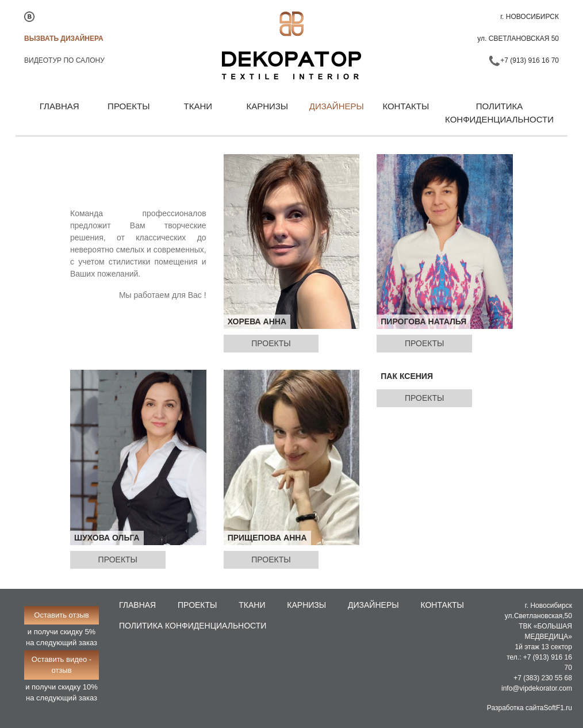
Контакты (406, 106)
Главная (60, 106)
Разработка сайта (515, 708)
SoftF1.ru (558, 708)
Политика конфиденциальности (499, 113)
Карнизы (267, 106)
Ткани (198, 106)
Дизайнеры (337, 106)
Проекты (129, 106)
